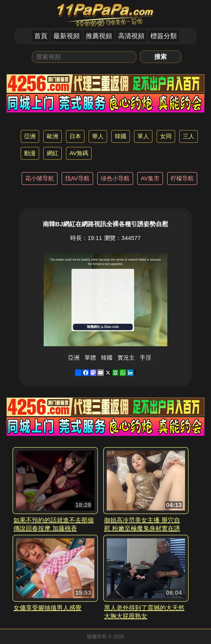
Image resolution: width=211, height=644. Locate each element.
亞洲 (30, 136)
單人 (143, 136)
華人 (98, 136)
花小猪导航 (40, 178)
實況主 (126, 358)
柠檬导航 (182, 178)
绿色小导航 (115, 178)
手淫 (145, 358)
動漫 (30, 153)
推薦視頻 (99, 36)
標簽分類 (164, 36)
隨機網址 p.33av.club (103, 327)
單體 (90, 358)
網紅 (53, 153)
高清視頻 (131, 36)
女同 (166, 136)
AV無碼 (79, 153)
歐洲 (53, 136)
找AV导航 (77, 178)
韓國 (121, 136)
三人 (189, 136)
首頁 (41, 36)
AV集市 (150, 178)
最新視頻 (67, 36)
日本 (75, 136)
